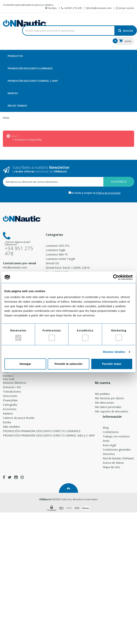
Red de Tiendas (17, 106)
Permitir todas (112, 364)
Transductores (12, 391)
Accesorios (10, 409)
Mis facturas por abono (109, 398)
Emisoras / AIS (12, 387)
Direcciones (10, 396)
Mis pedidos (102, 394)
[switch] (52, 338)
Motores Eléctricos (15, 383)
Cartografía (10, 405)
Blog (106, 428)
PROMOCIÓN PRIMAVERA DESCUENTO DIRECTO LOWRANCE (42, 431)
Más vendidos (11, 427)
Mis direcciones (104, 403)
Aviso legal (109, 445)
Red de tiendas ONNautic (118, 458)
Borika (7, 422)
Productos (15, 56)
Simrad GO (52, 263)
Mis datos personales (108, 407)
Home (6, 117)
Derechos (109, 454)
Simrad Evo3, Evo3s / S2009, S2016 (68, 268)
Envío (106, 441)
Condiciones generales (117, 450)
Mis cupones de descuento (112, 411)
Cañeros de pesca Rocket (19, 418)
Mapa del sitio (111, 467)
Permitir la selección (68, 364)
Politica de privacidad (108, 193)
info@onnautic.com (15, 267)
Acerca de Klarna (113, 463)
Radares (8, 413)
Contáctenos (111, 432)
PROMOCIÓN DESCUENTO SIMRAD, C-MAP (33, 81)
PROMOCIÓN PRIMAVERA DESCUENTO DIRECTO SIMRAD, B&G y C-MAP (49, 435)
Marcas (13, 93)
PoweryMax (10, 400)
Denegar (25, 364)
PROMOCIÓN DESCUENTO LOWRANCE (30, 68)
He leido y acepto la (83, 193)
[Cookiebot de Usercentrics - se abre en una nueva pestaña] (116, 277)
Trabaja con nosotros (116, 436)
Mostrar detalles (114, 352)
